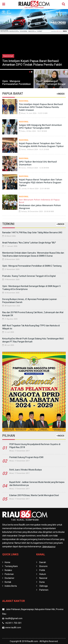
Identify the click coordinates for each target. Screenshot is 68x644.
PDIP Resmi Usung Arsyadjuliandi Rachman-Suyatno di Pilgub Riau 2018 (35, 446)
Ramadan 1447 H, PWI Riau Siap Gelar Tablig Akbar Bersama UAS (32, 233)
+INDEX (61, 94)
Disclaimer (10, 578)
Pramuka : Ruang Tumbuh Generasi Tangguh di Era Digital (29, 276)
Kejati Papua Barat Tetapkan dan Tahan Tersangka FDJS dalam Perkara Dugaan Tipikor (40, 182)
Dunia (42, 582)
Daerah (43, 562)
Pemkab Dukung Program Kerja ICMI (26, 457)
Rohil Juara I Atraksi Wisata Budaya (26, 470)
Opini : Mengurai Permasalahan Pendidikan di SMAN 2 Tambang (17, 84)
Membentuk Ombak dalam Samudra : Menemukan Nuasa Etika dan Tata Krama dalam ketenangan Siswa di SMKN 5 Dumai (33, 254)
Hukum (43, 574)
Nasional (8, 56)
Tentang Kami (11, 566)
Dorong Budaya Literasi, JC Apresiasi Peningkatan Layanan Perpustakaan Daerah (30, 301)
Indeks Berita (11, 586)
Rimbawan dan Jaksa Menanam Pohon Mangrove (40, 207)
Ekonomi (43, 566)
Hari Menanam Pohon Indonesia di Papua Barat (39, 201)
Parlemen (44, 590)
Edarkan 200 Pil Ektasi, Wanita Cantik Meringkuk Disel (34, 495)
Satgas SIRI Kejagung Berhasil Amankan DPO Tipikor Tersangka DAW (40, 126)
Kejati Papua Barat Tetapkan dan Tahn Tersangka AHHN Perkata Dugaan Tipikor (41, 145)
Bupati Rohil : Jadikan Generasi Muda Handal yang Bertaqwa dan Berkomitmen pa (37, 484)
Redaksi (8, 570)
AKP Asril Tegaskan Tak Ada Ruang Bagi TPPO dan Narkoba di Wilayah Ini (31, 327)
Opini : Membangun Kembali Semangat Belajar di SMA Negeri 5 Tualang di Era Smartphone (51, 86)
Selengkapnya (49, 547)
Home (7, 562)
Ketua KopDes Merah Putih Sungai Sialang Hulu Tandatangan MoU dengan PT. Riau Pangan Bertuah (33, 340)
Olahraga (43, 586)
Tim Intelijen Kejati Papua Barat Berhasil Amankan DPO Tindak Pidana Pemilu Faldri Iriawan (32, 65)
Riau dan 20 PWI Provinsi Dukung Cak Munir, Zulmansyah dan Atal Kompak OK (33, 314)
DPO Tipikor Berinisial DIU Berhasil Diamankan (38, 163)
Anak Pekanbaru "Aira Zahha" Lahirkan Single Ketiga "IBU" (29, 243)
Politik (42, 570)
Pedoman (9, 574)
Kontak (8, 582)
